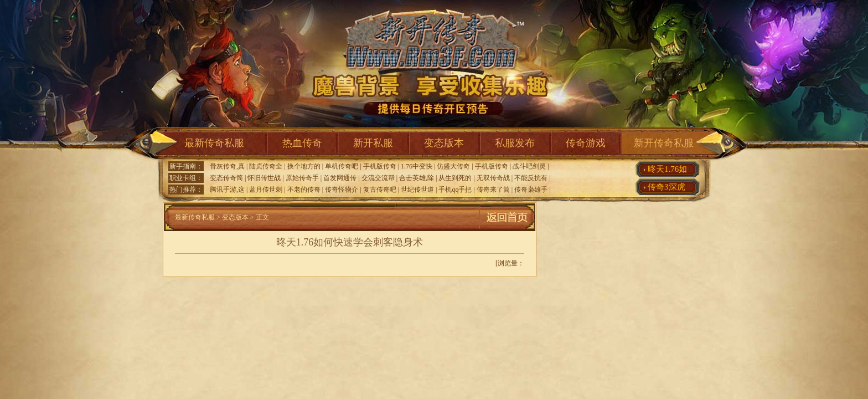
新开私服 (373, 143)
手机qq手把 (455, 190)
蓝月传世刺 (266, 190)
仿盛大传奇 (453, 166)
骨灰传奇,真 (227, 166)
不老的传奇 (304, 190)
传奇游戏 (586, 143)
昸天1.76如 (667, 169)
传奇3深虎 (666, 187)
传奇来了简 (493, 190)
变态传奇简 (226, 178)
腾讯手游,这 (227, 190)
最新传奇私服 (214, 143)
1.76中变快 (417, 166)
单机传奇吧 (342, 166)
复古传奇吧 (380, 190)
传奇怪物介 (342, 190)
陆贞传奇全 (266, 166)
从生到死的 (455, 178)
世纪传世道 (417, 190)
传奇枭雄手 (531, 190)
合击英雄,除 (417, 178)
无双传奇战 (493, 178)
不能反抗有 (531, 178)
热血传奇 (302, 143)
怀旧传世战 (264, 178)
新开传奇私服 (664, 143)
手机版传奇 (380, 166)
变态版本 (444, 143)
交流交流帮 (378, 178)
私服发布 (515, 143)
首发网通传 (340, 178)
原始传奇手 (302, 178)
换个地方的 (304, 166)
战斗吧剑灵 (529, 166)
